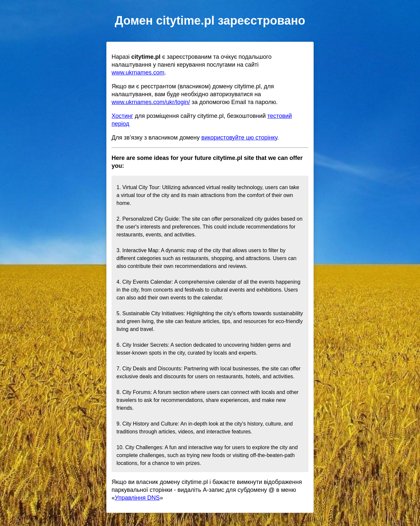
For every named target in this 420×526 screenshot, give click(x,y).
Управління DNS (137, 498)
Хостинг (122, 116)
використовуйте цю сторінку (239, 138)
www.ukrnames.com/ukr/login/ (151, 102)
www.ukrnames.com (138, 73)
